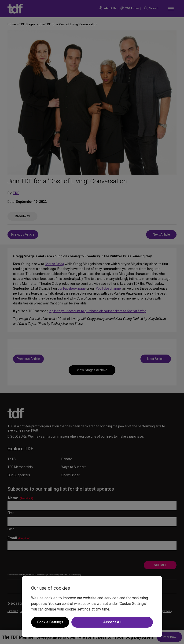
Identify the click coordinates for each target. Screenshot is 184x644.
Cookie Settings (50, 622)
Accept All (112, 622)
